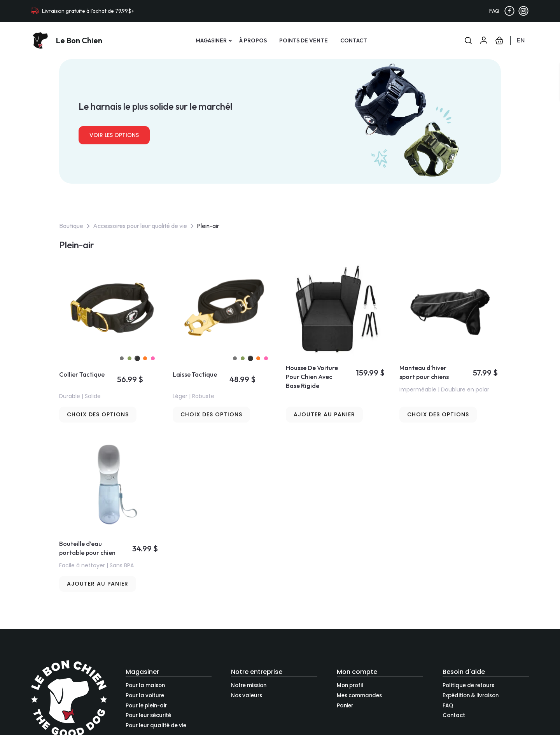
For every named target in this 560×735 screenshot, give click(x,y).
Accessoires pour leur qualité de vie (140, 226)
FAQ (494, 11)
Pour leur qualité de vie (156, 725)
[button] (324, 415)
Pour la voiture (145, 696)
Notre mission (249, 685)
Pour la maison (145, 685)
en (521, 40)
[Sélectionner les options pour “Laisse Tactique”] (211, 415)
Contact (354, 40)
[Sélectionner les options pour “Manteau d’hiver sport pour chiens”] (438, 415)
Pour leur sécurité (148, 715)
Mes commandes (359, 696)
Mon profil (350, 685)
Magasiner (211, 40)
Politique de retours (468, 685)
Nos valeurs (247, 696)
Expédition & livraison (471, 696)
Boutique (71, 226)
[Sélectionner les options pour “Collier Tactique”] (98, 415)
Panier (345, 706)
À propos (253, 40)
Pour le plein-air (146, 706)
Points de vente (304, 40)
